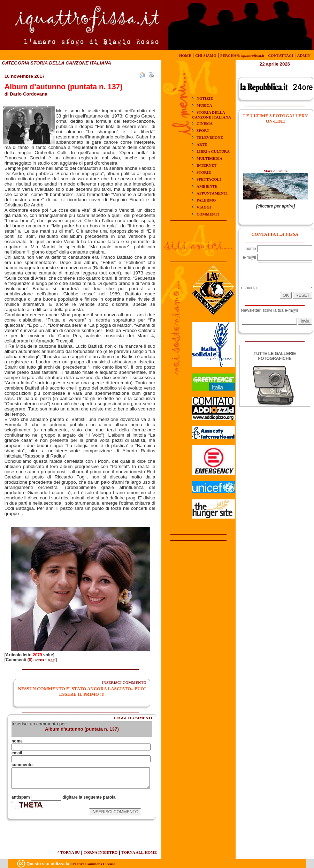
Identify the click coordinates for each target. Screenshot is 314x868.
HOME (185, 55)
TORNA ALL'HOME (139, 852)
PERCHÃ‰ (242, 55)
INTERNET (206, 165)
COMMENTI (208, 214)
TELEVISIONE (210, 137)
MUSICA (204, 105)
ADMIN (304, 55)
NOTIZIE (205, 98)
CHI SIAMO (206, 55)
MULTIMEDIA (209, 158)
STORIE (204, 172)
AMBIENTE (207, 186)
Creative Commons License (93, 864)
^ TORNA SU (68, 852)
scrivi (40, 660)
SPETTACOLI (209, 179)
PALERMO (206, 200)
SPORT (203, 130)
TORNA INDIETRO (101, 852)
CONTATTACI (281, 55)
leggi (52, 660)
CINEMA (205, 123)
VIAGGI (204, 207)
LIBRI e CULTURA (213, 151)
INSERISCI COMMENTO (124, 682)
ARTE (202, 144)
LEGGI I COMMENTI (133, 718)
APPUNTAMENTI (212, 193)
